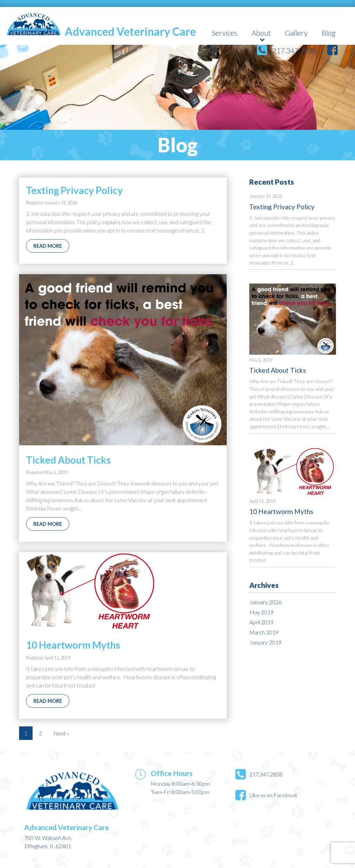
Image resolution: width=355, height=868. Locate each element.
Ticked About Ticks (278, 370)
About (261, 33)
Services (224, 33)
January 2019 (265, 642)
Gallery (296, 33)
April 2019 (261, 622)
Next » (61, 733)
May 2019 (261, 612)
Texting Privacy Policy (282, 207)
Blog (329, 33)
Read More (48, 246)
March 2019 (264, 632)
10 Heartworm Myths (281, 511)
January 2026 (265, 602)
